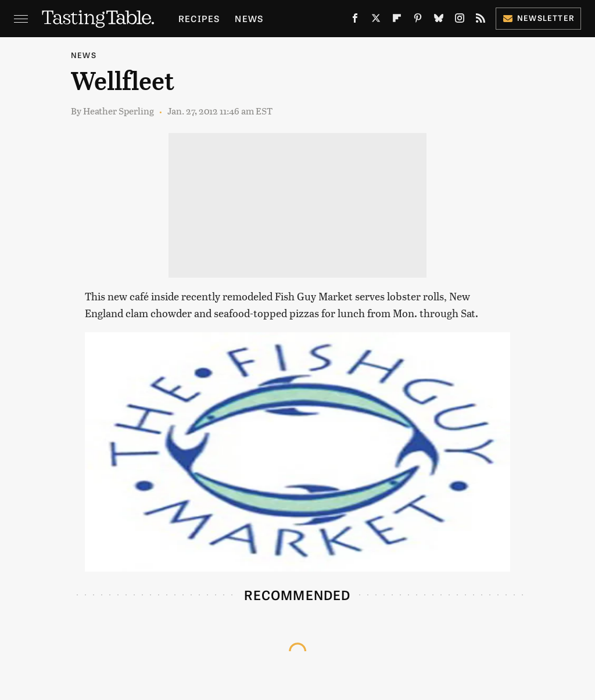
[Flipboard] (397, 20)
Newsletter (538, 18)
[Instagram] (460, 20)
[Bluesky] (439, 20)
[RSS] (481, 20)
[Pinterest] (418, 20)
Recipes (199, 18)
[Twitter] (376, 20)
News (249, 18)
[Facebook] (355, 20)
